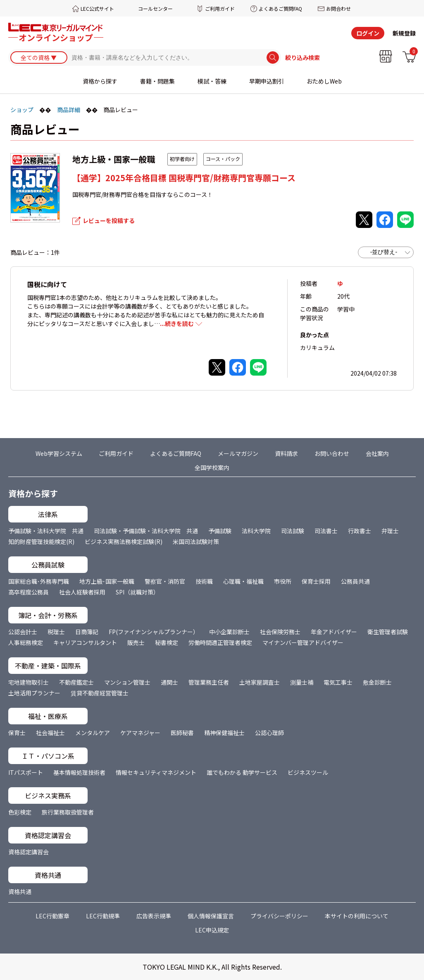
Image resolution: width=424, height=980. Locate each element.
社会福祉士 (50, 733)
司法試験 (293, 531)
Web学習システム (59, 453)
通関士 (169, 682)
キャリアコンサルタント (85, 642)
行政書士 (360, 531)
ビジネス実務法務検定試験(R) (124, 542)
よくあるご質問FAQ (280, 8)
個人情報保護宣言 (211, 916)
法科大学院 (256, 531)
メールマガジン (238, 453)
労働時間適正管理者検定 (220, 642)
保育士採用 (316, 581)
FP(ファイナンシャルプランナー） (154, 632)
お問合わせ (338, 8)
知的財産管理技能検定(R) (41, 542)
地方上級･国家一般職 (107, 581)
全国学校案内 (212, 467)
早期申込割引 (267, 81)
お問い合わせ (332, 453)
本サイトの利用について (357, 916)
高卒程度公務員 (29, 592)
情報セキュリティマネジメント (156, 772)
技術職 (204, 581)
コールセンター (155, 8)
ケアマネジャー (140, 733)
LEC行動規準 (103, 916)
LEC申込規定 (212, 930)
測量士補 (302, 682)
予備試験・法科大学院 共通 (46, 531)
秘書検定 (167, 642)
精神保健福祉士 (224, 733)
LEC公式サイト (97, 8)
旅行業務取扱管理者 (68, 812)
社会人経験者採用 (82, 592)
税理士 (56, 632)
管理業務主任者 (209, 682)
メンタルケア (93, 733)
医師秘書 (182, 733)
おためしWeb (324, 81)
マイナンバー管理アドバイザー (303, 642)
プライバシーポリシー (279, 916)
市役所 (283, 581)
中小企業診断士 (229, 632)
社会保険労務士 (280, 632)
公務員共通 (355, 581)
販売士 (136, 642)
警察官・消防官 (165, 581)
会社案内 (377, 453)
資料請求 (286, 453)
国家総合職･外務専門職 (39, 581)
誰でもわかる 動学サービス (242, 772)
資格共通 (20, 891)
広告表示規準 (154, 916)
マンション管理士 (127, 682)
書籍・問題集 (157, 81)
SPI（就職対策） (137, 592)
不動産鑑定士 (76, 682)
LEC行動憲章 (52, 916)
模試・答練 (212, 81)
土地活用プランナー (34, 693)
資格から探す (100, 81)
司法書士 (326, 531)
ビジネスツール (308, 772)
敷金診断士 (377, 682)
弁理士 (390, 531)
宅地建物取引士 (29, 682)
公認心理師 (269, 733)
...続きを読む (177, 323)
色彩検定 (20, 812)
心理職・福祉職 (243, 581)
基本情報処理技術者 (79, 772)
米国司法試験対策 (196, 542)
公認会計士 (23, 632)
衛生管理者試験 (388, 632)
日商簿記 (87, 632)
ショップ (22, 110)
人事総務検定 (26, 642)
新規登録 (404, 33)
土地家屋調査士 (260, 682)
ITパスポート (26, 772)
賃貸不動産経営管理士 (100, 693)
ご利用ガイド (220, 8)
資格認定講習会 (29, 852)
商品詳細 (69, 110)
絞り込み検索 (303, 58)
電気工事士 (338, 682)
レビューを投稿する (109, 220)
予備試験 (220, 531)
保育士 (17, 733)
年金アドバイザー (334, 632)
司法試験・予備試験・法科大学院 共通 (146, 531)
